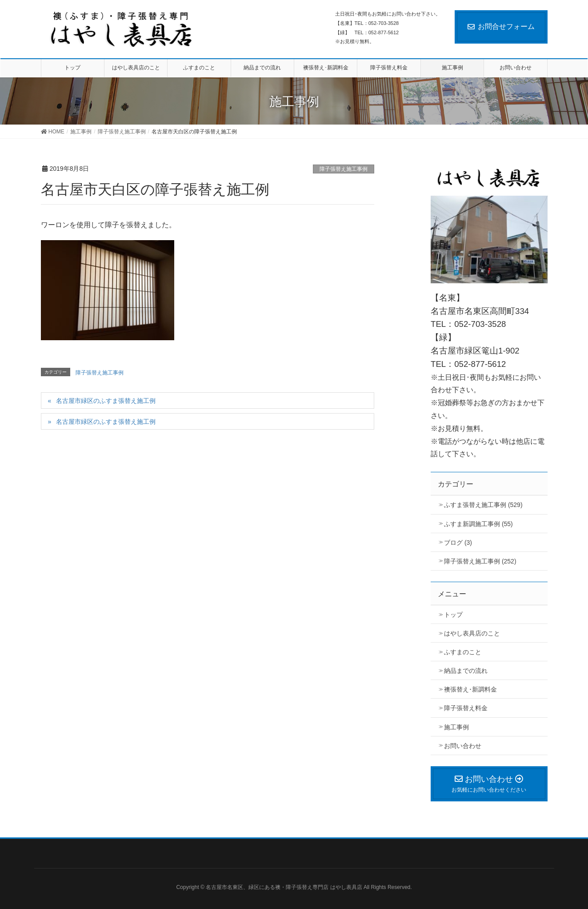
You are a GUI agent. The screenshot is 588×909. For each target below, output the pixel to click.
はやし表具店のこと (472, 633)
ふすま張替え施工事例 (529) (483, 505)
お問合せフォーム (501, 26)
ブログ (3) (458, 543)
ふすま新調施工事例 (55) (478, 524)
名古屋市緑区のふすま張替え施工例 (106, 401)
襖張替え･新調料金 (470, 689)
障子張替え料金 (466, 708)
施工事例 (456, 727)
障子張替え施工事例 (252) (480, 561)
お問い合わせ (463, 746)
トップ (453, 615)
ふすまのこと (463, 652)
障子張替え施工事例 (344, 169)
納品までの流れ (466, 671)
